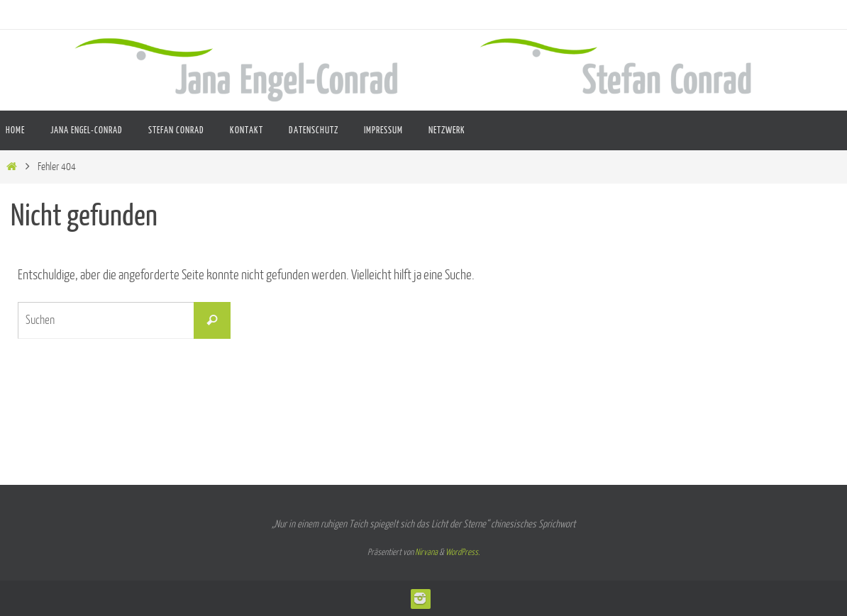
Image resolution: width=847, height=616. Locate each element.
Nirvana (426, 552)
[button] (816, 585)
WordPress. (463, 552)
